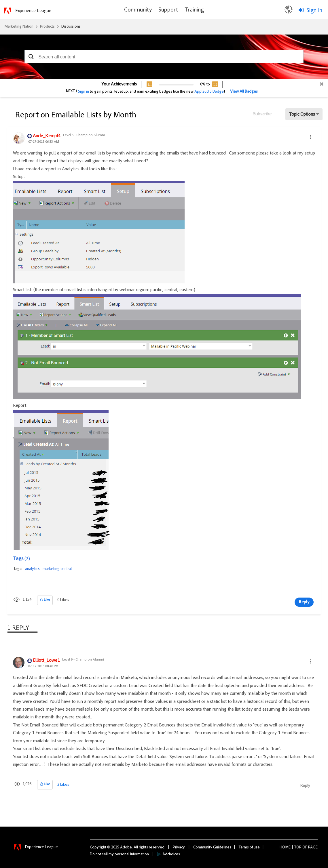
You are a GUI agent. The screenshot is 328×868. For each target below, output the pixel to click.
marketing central (57, 569)
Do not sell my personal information (119, 854)
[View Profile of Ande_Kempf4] (47, 136)
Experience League (33, 11)
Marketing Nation (19, 27)
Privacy (179, 848)
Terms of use (249, 848)
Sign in (84, 92)
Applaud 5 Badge (209, 92)
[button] (31, 57)
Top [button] (298, 848)
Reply (304, 602)
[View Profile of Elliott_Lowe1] (46, 661)
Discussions (71, 27)
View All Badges (244, 92)
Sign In (314, 11)
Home (285, 848)
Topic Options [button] (302, 115)
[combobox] (164, 57)
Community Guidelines (212, 848)
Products (47, 27)
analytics (32, 569)
